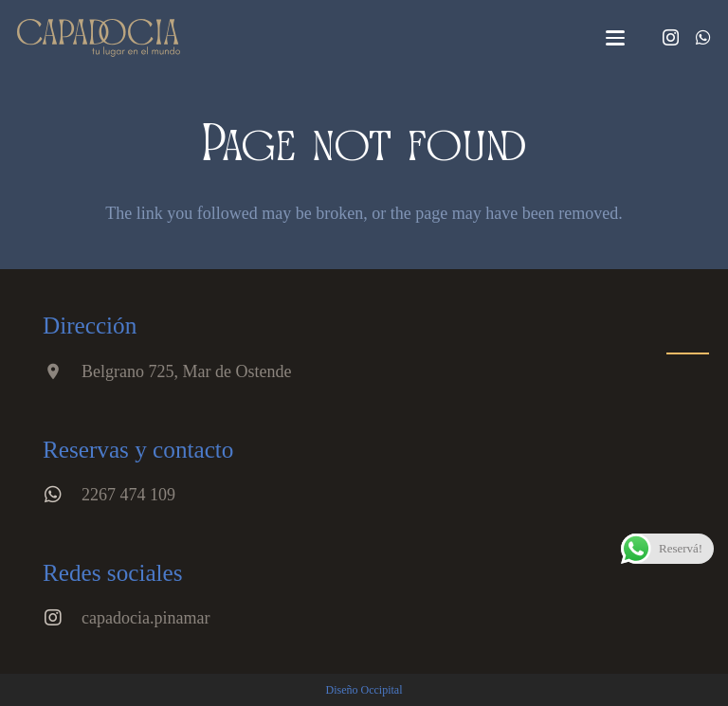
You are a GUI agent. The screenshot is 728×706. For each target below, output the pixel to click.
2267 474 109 (128, 495)
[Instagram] (671, 38)
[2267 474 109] (62, 495)
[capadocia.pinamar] (62, 618)
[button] (616, 38)
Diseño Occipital (364, 690)
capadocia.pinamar (146, 618)
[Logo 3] (99, 38)
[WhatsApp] (703, 37)
